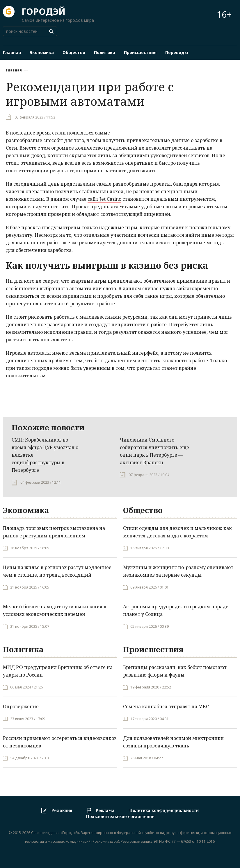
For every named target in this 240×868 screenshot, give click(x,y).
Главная (14, 70)
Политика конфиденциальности (164, 810)
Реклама (105, 810)
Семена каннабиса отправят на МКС (166, 706)
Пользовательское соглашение (120, 817)
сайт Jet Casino (104, 199)
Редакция (62, 810)
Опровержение (21, 706)
